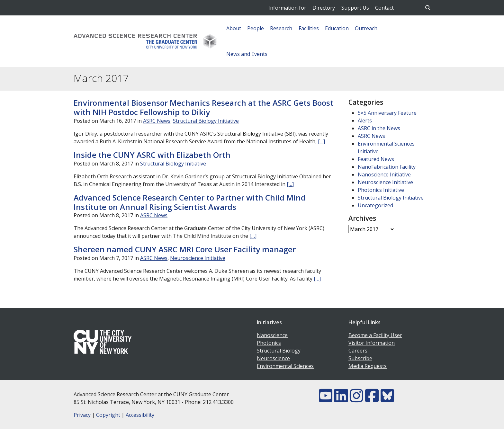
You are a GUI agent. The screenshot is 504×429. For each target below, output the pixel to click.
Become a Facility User (375, 335)
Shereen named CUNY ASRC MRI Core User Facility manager (185, 249)
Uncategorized (375, 205)
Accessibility (140, 415)
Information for (287, 8)
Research (281, 28)
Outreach (366, 28)
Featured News (376, 159)
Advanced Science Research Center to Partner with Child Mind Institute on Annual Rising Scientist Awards (190, 202)
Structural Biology (279, 351)
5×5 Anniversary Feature (387, 113)
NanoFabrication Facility (387, 167)
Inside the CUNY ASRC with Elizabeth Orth (152, 155)
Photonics (269, 343)
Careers (358, 351)
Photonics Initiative (381, 190)
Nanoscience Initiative (384, 174)
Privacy (82, 415)
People (256, 28)
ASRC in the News (379, 128)
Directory (324, 8)
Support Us (355, 8)
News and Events (247, 54)
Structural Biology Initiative (206, 121)
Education (337, 28)
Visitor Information (372, 343)
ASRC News (157, 121)
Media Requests (368, 366)
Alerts (365, 121)
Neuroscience (273, 358)
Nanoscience (272, 335)
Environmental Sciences (285, 366)
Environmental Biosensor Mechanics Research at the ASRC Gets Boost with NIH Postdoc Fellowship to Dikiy (203, 107)
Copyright (108, 415)
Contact (384, 8)
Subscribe (360, 358)
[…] (321, 141)
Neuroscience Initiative (198, 258)
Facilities (309, 28)
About (234, 28)
